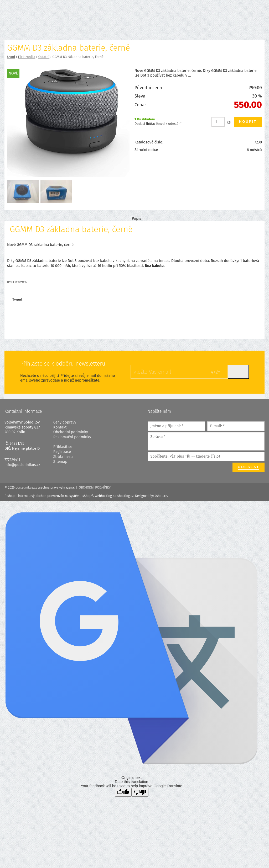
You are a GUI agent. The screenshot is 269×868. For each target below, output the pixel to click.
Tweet (17, 300)
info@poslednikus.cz (22, 465)
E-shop (10, 496)
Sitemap (60, 462)
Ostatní (44, 57)
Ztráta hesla (63, 457)
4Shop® (88, 496)
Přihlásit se (63, 447)
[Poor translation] (140, 792)
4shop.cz (161, 496)
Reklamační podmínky (72, 437)
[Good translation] (123, 792)
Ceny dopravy (65, 422)
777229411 (12, 460)
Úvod (11, 57)
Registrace (62, 452)
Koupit (248, 122)
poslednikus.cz (26, 487)
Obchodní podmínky (71, 432)
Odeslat (249, 467)
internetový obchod (32, 496)
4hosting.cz (125, 496)
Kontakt (60, 427)
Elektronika (27, 57)
